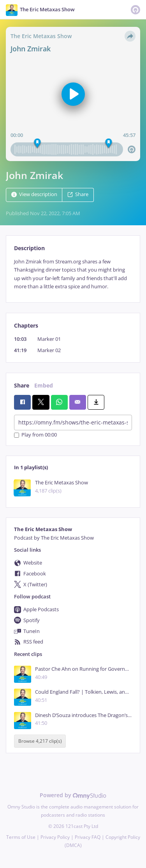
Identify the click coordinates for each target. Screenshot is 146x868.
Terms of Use (21, 837)
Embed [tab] (44, 385)
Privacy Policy (55, 837)
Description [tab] (29, 248)
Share (78, 194)
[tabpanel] (73, 274)
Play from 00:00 (35, 435)
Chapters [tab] (26, 325)
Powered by (73, 795)
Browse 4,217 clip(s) (40, 741)
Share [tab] (22, 385)
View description (34, 194)
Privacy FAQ (88, 837)
